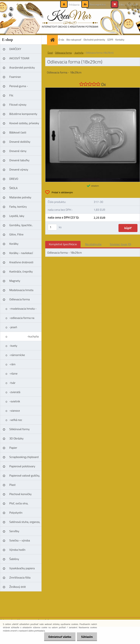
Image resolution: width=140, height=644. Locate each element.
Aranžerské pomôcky (22, 67)
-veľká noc (16, 420)
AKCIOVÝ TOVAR (19, 58)
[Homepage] (53, 40)
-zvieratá (15, 392)
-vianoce (15, 411)
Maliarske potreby (20, 197)
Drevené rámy (18, 151)
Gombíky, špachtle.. (21, 225)
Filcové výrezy (18, 105)
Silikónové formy (19, 429)
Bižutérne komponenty (23, 114)
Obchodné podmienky (94, 40)
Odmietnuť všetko (59, 637)
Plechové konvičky (20, 494)
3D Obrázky (16, 438)
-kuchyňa (33, 336)
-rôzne (13, 373)
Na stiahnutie (93, 244)
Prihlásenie (72, 4)
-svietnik (15, 401)
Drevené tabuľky (19, 160)
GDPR (110, 40)
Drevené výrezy (19, 169)
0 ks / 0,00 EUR (128, 5)
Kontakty (120, 40)
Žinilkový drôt (17, 587)
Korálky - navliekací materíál (21, 254)
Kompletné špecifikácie (63, 244)
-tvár (12, 383)
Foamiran (15, 77)
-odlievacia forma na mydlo (22, 319)
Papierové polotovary (22, 466)
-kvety (13, 346)
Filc (11, 95)
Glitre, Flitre (16, 234)
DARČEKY (15, 49)
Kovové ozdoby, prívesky (24, 123)
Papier (13, 448)
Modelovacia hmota (21, 290)
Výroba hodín (17, 550)
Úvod (50, 53)
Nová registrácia (97, 4)
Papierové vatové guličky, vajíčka (25, 477)
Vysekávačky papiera (22, 568)
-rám (12, 364)
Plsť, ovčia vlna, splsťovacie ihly (19, 505)
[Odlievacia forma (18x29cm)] (93, 89)
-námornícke (17, 355)
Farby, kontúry (18, 207)
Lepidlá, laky (17, 216)
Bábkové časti (18, 132)
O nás (61, 40)
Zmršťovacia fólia (20, 577)
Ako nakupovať (74, 40)
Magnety (15, 281)
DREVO (14, 179)
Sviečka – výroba (20, 540)
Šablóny (14, 559)
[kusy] (52, 227)
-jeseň (13, 327)
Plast (12, 485)
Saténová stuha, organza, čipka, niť (25, 523)
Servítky (14, 531)
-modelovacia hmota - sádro (23, 310)
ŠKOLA (13, 188)
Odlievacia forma (20, 299)
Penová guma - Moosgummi (19, 87)
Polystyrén (16, 513)
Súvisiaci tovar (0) (120, 244)
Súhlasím (87, 637)
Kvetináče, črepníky (21, 271)
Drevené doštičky (20, 142)
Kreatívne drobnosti (21, 262)
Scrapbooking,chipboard (24, 457)
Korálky (14, 244)
